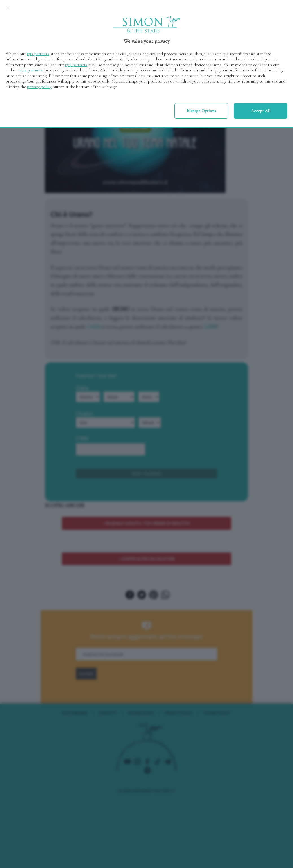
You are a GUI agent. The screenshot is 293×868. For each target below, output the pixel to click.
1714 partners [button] (38, 54)
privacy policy (39, 87)
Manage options (201, 111)
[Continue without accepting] (8, 8)
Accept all (261, 111)
